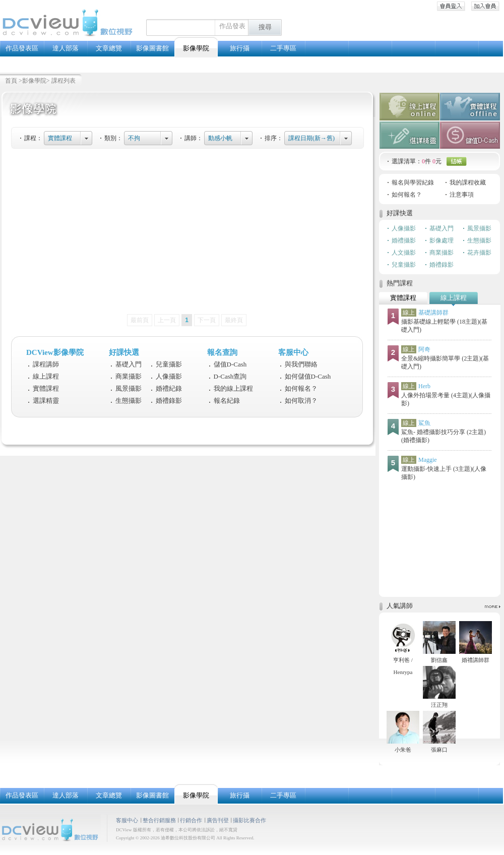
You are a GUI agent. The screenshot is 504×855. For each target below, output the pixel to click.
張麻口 (439, 750)
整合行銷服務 (159, 820)
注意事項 (462, 195)
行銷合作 (191, 820)
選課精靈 (46, 401)
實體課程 (60, 138)
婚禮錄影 (169, 401)
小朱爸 (403, 750)
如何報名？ (301, 388)
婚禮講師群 (476, 660)
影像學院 (34, 81)
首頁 (11, 81)
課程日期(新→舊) (311, 138)
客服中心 (127, 820)
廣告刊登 (218, 820)
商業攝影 (129, 376)
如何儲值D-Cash (308, 376)
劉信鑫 (439, 660)
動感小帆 (220, 138)
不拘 (134, 138)
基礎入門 (129, 364)
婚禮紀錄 (169, 388)
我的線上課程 (233, 388)
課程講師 (46, 364)
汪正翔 (439, 705)
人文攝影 (404, 253)
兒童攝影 (169, 364)
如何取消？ (301, 401)
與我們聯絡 (301, 364)
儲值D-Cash (230, 364)
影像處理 (442, 240)
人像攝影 (169, 376)
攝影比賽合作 (249, 820)
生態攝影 (129, 401)
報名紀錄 (227, 401)
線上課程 (46, 376)
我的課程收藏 (468, 182)
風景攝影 (129, 388)
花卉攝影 (479, 253)
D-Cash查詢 (230, 376)
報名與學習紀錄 (413, 182)
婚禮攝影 (404, 240)
